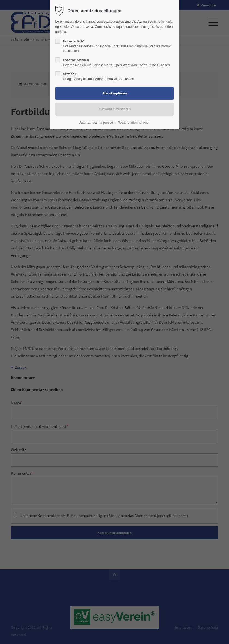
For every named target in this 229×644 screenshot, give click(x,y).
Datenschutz (88, 123)
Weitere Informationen (134, 123)
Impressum (108, 123)
